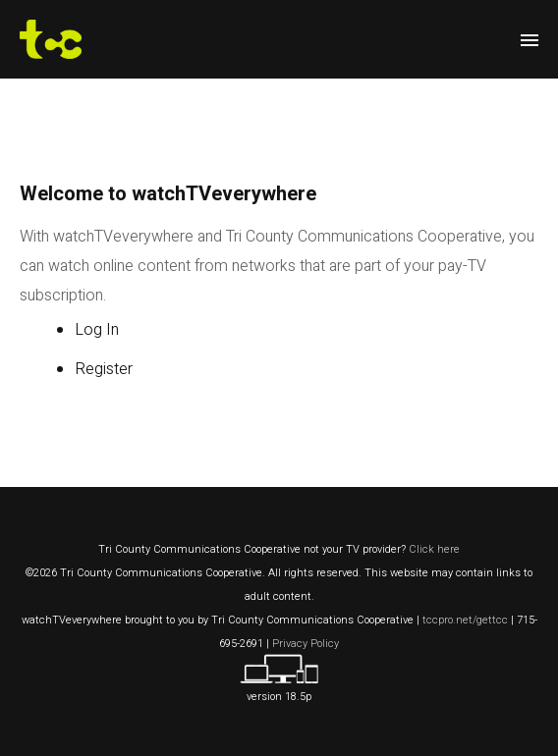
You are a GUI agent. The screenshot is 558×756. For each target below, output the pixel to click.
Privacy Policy (306, 644)
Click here (434, 549)
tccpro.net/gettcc (465, 620)
